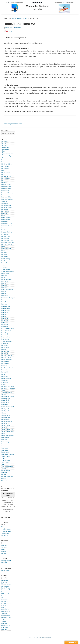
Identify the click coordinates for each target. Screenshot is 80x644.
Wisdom (4, 479)
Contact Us (5, 535)
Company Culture (7, 207)
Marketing (4, 312)
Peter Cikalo (9, 28)
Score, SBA (5, 570)
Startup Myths (6, 423)
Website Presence (7, 477)
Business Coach (6, 187)
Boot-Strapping (6, 176)
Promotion (5, 376)
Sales (3, 390)
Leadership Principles (8, 298)
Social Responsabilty (8, 407)
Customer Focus (7, 224)
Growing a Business (8, 271)
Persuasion (5, 353)
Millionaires (5, 320)
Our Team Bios (6, 531)
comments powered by (13, 124)
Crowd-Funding (6, 218)
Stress (3, 434)
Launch (4, 292)
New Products (6, 335)
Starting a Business (7, 411)
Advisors (4, 146)
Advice (3, 144)
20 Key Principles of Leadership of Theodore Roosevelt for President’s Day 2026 (6, 614)
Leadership (5, 296)
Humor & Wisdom (7, 279)
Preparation (5, 362)
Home (14, 18)
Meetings (4, 314)
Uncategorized (6, 471)
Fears (3, 246)
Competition (5, 209)
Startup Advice (6, 415)
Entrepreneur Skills (7, 240)
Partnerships (5, 347)
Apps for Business (7, 154)
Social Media (5, 401)
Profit (3, 374)
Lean (3, 300)
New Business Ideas (8, 329)
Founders (4, 255)
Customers (5, 228)
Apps (3, 152)
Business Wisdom (7, 199)
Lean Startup (5, 302)
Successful (5, 448)
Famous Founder (7, 244)
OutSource (5, 343)
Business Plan (6, 191)
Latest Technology (7, 290)
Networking (5, 327)
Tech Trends (5, 462)
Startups (4, 427)
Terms (3, 464)
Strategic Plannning (7, 432)
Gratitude (4, 267)
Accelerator (5, 141)
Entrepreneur (5, 238)
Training (4, 468)
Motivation (5, 323)
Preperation (5, 364)
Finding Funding (6, 248)
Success (4, 444)
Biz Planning (5, 166)
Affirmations (5, 148)
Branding (4, 183)
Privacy (43, 637)
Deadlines (5, 230)
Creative (4, 213)
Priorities (4, 366)
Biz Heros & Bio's (7, 164)
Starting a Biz (6, 409)
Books (3, 174)
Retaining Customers (8, 386)
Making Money (6, 306)
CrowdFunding (6, 220)
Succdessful (5, 438)
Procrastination (6, 370)
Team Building (6, 460)
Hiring (3, 277)
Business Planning (7, 193)
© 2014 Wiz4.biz (34, 637)
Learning (4, 304)
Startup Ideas (6, 417)
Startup (4, 413)
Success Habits (6, 446)
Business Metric (6, 189)
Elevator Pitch (6, 236)
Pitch (3, 549)
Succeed (4, 440)
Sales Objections (7, 392)
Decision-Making (7, 232)
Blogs (3, 170)
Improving (4, 281)
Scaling (4, 395)
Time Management (7, 466)
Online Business (6, 341)
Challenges (5, 203)
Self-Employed (6, 399)
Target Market (6, 456)
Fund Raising (6, 259)
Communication (6, 205)
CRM (3, 216)
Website (4, 475)
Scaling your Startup (8, 397)
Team (3, 458)
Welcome (4, 527)
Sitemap (49, 637)
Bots (3, 180)
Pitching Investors (7, 356)
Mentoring (5, 318)
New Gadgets (6, 333)
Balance (4, 160)
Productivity (5, 372)
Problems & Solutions (8, 368)
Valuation (4, 473)
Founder (4, 253)
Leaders (4, 294)
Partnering (5, 345)
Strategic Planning (7, 429)
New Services (6, 337)
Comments (18, 28)
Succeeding (5, 442)
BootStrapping (6, 178)
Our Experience (6, 529)
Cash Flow (5, 201)
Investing (4, 288)
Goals (3, 265)
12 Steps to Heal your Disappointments (7, 582)
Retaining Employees (8, 388)
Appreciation (5, 150)
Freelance (5, 257)
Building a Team (22, 18)
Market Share (6, 310)
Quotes (4, 384)
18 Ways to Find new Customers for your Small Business (6, 626)
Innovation (5, 285)
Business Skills (6, 197)
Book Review (5, 172)
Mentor (4, 316)
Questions (5, 382)
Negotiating (5, 325)
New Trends (5, 339)
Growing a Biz (6, 269)
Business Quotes (7, 195)
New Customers (6, 331)
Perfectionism (6, 351)
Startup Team (6, 425)
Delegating (5, 234)
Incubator (4, 283)
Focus (3, 251)
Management (5, 308)
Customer (4, 222)
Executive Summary (8, 242)
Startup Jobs (5, 419)
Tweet (11, 31)
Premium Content (7, 360)
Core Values (5, 211)
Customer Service (7, 226)
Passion (4, 349)
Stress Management (8, 436)
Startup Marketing (7, 421)
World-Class (5, 481)
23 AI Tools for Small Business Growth (6, 604)
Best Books (5, 162)
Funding (4, 261)
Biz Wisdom (5, 168)
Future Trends (6, 263)
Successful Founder (8, 454)
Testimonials (5, 533)
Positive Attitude (6, 358)
